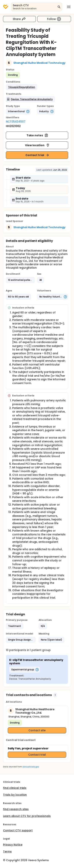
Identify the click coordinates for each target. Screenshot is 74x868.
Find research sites (16, 809)
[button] (22, 87)
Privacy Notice (13, 845)
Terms (7, 851)
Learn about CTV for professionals (27, 816)
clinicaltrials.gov (31, 767)
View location (37, 145)
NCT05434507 (16, 122)
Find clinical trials (15, 788)
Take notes (37, 135)
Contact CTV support (18, 830)
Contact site (37, 730)
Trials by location (15, 795)
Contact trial (37, 155)
